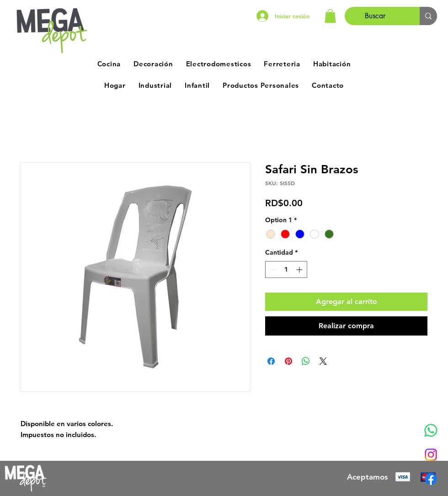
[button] (330, 16)
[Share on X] (323, 361)
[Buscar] (375, 16)
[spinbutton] (286, 269)
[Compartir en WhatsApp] (306, 361)
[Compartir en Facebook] (271, 361)
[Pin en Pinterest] (288, 361)
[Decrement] (272, 269)
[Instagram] (431, 455)
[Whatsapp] (431, 430)
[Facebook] (431, 479)
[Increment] (300, 269)
